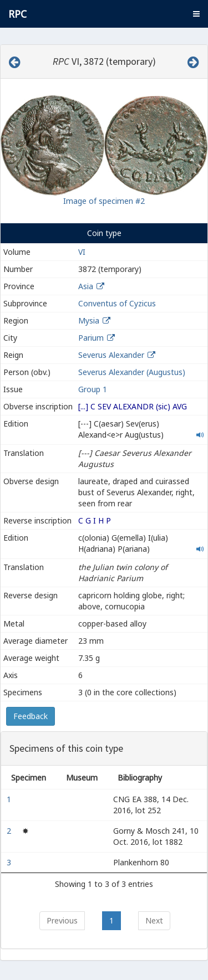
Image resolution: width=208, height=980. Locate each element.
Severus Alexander (111, 355)
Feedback (31, 716)
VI (82, 252)
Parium (91, 338)
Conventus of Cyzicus (117, 303)
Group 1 (93, 389)
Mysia (89, 320)
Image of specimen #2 (104, 201)
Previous (62, 920)
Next (154, 920)
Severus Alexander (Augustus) (132, 372)
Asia (86, 286)
